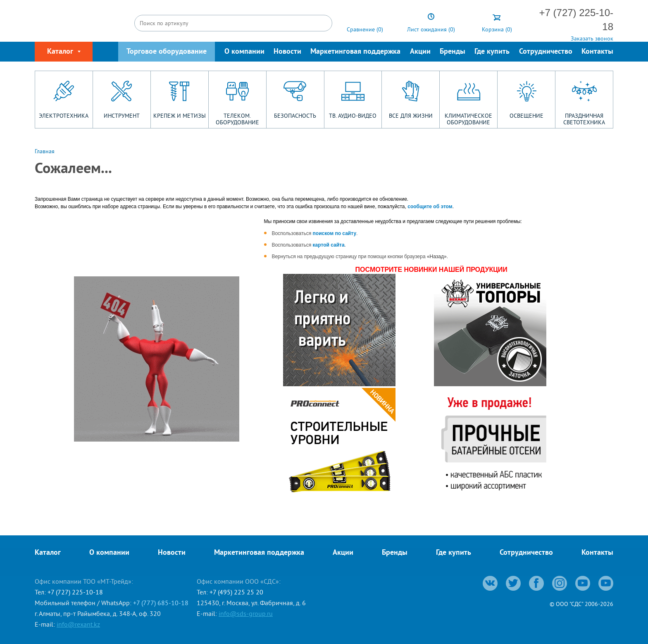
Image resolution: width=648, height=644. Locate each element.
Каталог (48, 553)
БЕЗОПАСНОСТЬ (295, 116)
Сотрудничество (546, 52)
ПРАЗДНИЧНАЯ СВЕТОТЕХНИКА (584, 119)
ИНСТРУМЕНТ (122, 116)
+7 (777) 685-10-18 (161, 603)
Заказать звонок (592, 38)
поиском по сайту (335, 233)
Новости (287, 52)
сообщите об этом (430, 207)
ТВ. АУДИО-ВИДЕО (353, 116)
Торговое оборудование (167, 52)
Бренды (453, 52)
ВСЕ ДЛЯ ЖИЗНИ (411, 116)
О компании (244, 52)
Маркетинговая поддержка (355, 52)
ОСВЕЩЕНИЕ (526, 116)
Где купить (492, 52)
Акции (420, 52)
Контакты (597, 52)
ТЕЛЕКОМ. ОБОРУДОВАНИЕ (237, 119)
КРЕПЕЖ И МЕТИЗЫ (180, 116)
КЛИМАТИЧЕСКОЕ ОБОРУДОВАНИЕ (468, 119)
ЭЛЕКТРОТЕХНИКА (64, 116)
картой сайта (329, 245)
